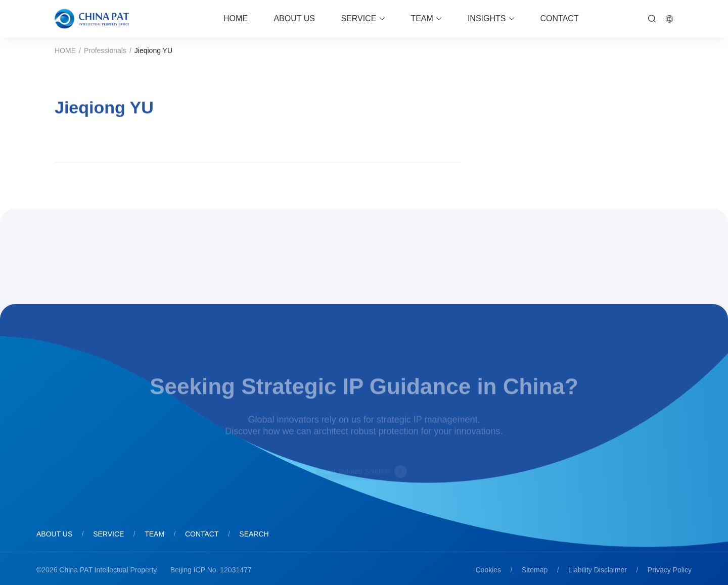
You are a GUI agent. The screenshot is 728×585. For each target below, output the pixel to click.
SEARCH (254, 534)
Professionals (105, 51)
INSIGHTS (487, 18)
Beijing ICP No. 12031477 (211, 570)
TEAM (422, 18)
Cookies (489, 570)
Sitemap (535, 570)
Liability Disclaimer (598, 570)
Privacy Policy (670, 570)
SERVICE (358, 18)
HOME (236, 18)
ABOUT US (294, 18)
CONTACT (560, 18)
